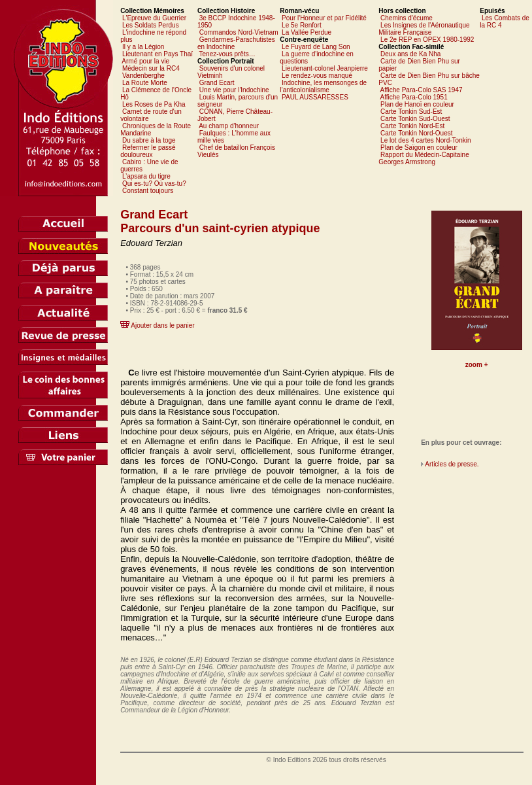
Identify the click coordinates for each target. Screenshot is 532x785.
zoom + (477, 365)
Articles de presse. (452, 464)
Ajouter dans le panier (162, 325)
